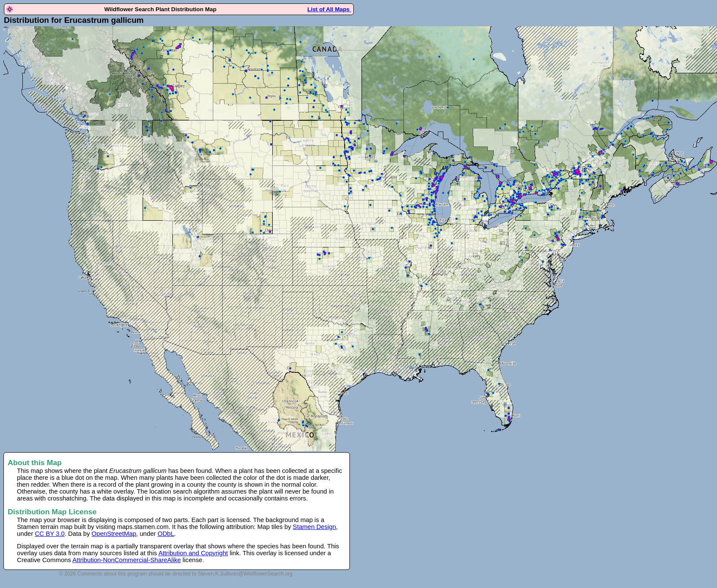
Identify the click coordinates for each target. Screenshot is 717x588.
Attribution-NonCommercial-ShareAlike (127, 560)
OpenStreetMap (114, 534)
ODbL (166, 534)
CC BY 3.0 (50, 534)
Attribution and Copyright (193, 553)
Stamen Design (315, 527)
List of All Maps (329, 9)
